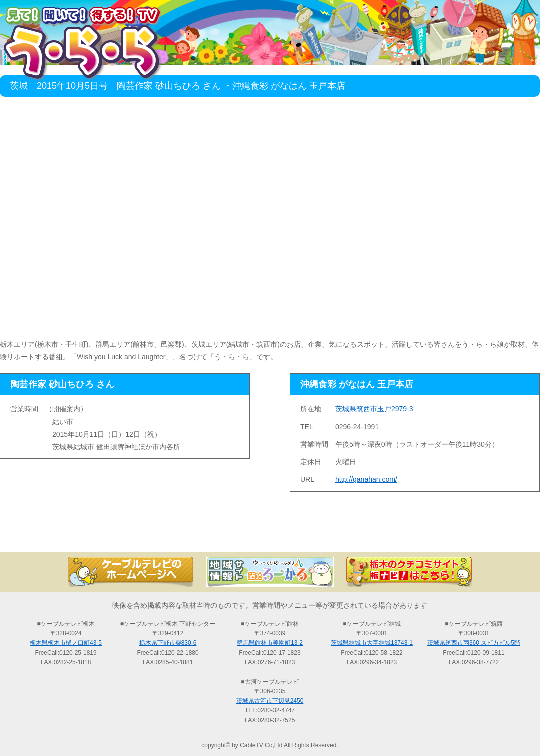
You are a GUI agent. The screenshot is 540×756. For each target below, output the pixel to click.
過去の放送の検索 (270, 534)
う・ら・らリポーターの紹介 (380, 534)
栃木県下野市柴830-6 (168, 643)
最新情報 (160, 534)
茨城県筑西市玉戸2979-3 (374, 409)
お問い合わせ (490, 534)
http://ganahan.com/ (366, 479)
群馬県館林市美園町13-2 (270, 643)
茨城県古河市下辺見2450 (270, 701)
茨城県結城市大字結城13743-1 (372, 643)
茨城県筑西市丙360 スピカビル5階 (474, 643)
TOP (50, 534)
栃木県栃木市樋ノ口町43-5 (66, 643)
